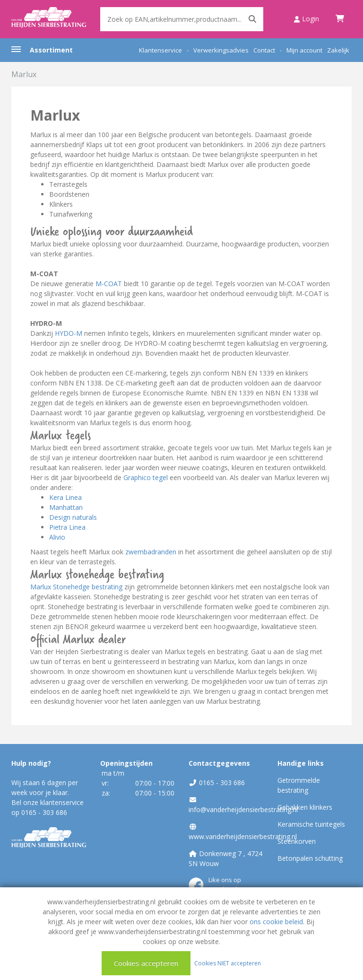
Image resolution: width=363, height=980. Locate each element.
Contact (264, 50)
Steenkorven (297, 841)
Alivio (57, 537)
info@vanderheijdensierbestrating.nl (243, 809)
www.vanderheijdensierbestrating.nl (243, 836)
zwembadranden (151, 552)
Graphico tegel (146, 477)
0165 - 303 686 (44, 812)
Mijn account (304, 50)
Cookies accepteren (146, 963)
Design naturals (73, 517)
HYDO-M (69, 333)
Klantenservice (160, 50)
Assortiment (51, 50)
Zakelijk (338, 50)
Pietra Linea (67, 527)
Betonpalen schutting (310, 858)
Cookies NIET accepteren (228, 963)
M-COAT (109, 284)
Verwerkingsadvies (221, 50)
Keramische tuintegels (311, 824)
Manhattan (66, 507)
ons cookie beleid (276, 922)
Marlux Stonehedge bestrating (76, 587)
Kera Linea (65, 497)
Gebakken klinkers (305, 807)
